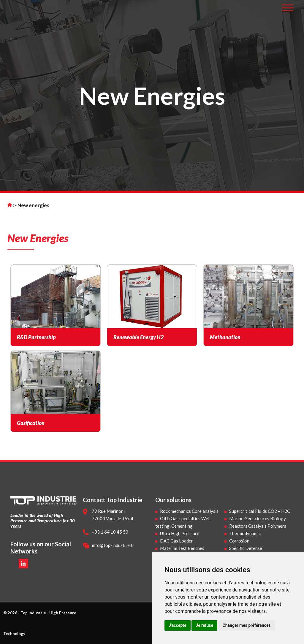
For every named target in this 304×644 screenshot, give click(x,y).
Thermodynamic (245, 533)
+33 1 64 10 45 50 (110, 532)
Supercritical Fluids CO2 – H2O (260, 511)
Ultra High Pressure (180, 533)
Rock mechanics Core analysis (189, 511)
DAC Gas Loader (176, 541)
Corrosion (239, 541)
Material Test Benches (182, 548)
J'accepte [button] (178, 625)
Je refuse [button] (204, 625)
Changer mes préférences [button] (247, 625)
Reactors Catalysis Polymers (258, 526)
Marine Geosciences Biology (258, 518)
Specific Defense (246, 548)
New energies (33, 205)
